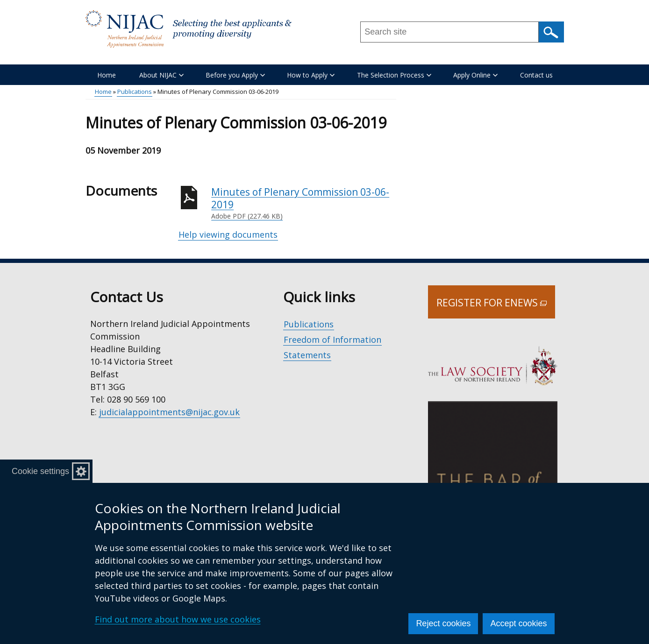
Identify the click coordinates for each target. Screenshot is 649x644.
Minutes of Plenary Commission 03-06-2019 (304, 203)
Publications (135, 92)
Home (107, 75)
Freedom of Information (332, 340)
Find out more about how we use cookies (178, 619)
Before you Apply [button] (235, 75)
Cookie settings (40, 471)
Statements (307, 355)
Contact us (536, 75)
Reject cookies (443, 623)
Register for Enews (496, 307)
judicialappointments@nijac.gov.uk (169, 412)
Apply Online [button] (475, 75)
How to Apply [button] (311, 75)
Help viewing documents (228, 234)
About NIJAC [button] (161, 75)
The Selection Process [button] (394, 75)
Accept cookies (518, 623)
